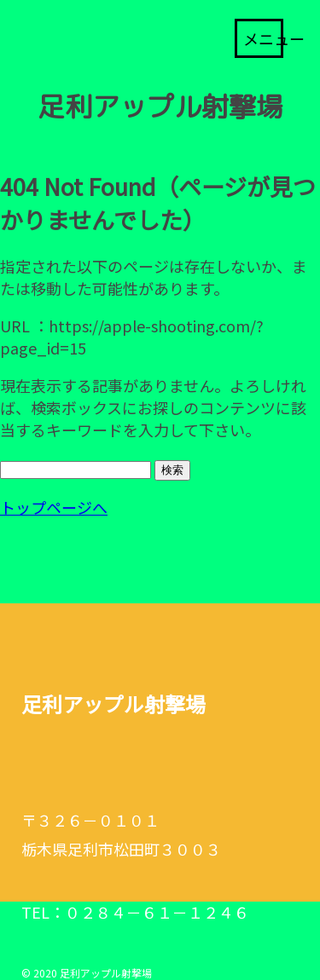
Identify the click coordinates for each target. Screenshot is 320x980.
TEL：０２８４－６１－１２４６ (135, 912)
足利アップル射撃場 (160, 107)
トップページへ (54, 507)
